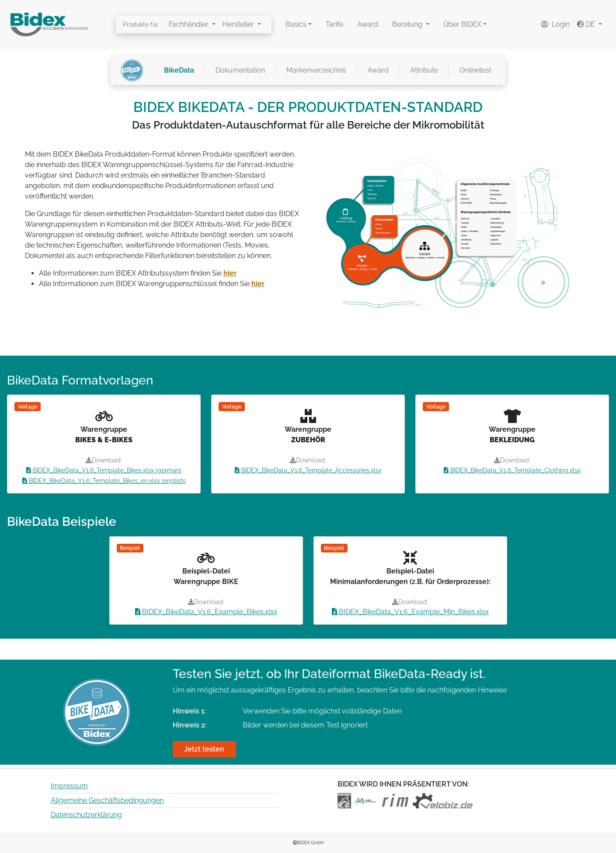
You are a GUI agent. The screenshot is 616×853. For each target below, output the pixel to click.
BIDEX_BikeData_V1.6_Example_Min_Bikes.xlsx (410, 612)
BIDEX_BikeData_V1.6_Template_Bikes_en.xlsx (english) (104, 481)
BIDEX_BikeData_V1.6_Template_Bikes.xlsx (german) (104, 470)
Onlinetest (475, 70)
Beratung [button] (408, 24)
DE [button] (587, 24)
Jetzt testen (204, 749)
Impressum (69, 786)
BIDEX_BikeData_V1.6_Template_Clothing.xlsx (512, 470)
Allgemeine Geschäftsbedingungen (107, 800)
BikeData (179, 70)
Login (555, 24)
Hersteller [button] (239, 24)
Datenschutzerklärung (86, 815)
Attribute (424, 70)
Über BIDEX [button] (462, 24)
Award (368, 24)
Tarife (334, 24)
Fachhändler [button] (190, 24)
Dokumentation (240, 70)
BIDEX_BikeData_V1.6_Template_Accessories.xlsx (308, 470)
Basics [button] (296, 24)
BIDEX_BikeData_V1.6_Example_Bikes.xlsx (206, 612)
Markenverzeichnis (316, 70)
